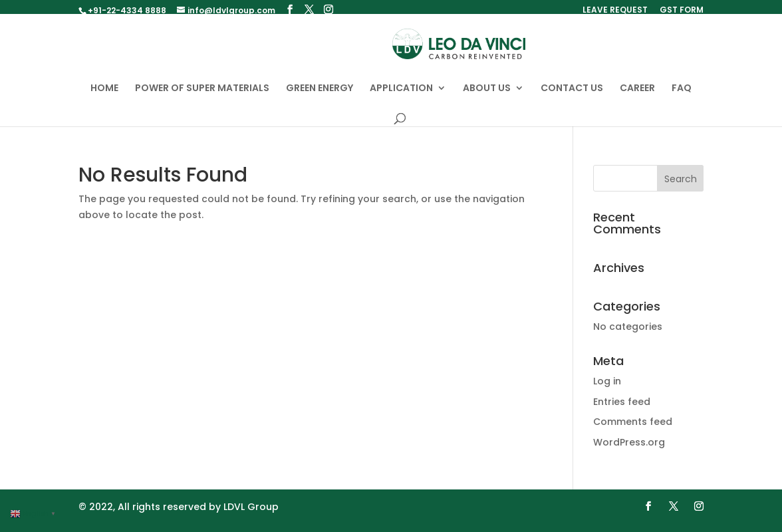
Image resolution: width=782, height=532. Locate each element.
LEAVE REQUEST (615, 11)
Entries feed (622, 408)
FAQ (682, 95)
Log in (607, 388)
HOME (104, 95)
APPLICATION (401, 95)
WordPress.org (629, 449)
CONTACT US (572, 95)
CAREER (637, 95)
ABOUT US (487, 95)
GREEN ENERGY (320, 95)
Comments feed (633, 428)
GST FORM (682, 11)
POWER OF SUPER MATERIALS (202, 95)
